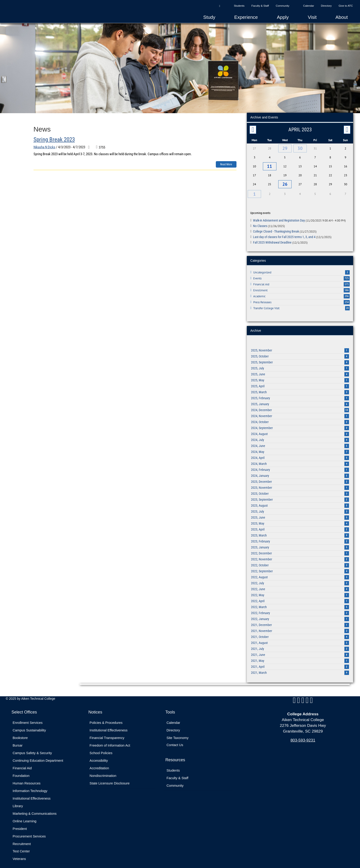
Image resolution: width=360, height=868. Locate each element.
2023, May (300, 519)
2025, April (300, 381)
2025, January (300, 399)
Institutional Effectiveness (32, 793)
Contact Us (175, 740)
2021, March (300, 668)
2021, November (300, 626)
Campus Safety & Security (32, 748)
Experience (246, 17)
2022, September (300, 566)
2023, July (300, 507)
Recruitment (22, 839)
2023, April (300, 525)
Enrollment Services (28, 718)
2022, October (300, 560)
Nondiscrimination (103, 771)
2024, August (300, 429)
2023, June (300, 513)
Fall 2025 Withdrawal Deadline (280, 237)
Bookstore (20, 733)
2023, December (300, 477)
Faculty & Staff (260, 6)
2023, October (300, 489)
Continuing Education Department (38, 756)
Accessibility (99, 756)
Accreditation (99, 763)
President (20, 824)
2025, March (300, 387)
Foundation (21, 771)
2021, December (300, 620)
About (342, 17)
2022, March (300, 602)
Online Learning (24, 816)
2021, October (300, 632)
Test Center (21, 846)
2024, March (300, 459)
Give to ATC (346, 6)
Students (239, 6)
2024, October (300, 417)
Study (209, 17)
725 (347, 273)
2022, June (300, 584)
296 (347, 291)
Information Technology (30, 786)
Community (283, 6)
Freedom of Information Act (110, 741)
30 (300, 148)
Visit (312, 17)
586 (347, 285)
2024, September (300, 423)
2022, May (300, 590)
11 (270, 164)
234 (347, 297)
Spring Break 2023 (54, 139)
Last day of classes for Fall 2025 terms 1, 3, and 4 (292, 232)
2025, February (300, 393)
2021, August (300, 638)
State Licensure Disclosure (110, 778)
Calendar (309, 6)
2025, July (300, 363)
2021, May (300, 656)
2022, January (300, 614)
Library (18, 801)
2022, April (300, 596)
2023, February (300, 537)
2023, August (300, 501)
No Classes (269, 221)
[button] (219, 6)
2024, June (300, 441)
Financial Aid (22, 763)
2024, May (300, 447)
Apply (283, 17)
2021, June (300, 650)
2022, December (300, 548)
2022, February (300, 608)
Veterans (19, 854)
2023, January (300, 542)
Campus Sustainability (29, 725)
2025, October (300, 351)
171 (347, 279)
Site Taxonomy (177, 733)
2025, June (300, 369)
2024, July (300, 435)
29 (285, 148)
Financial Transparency (107, 733)
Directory (326, 6)
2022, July (300, 578)
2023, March (300, 531)
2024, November (300, 411)
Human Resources (27, 778)
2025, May (300, 375)
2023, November (300, 483)
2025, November (300, 346)
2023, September (300, 495)
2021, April (300, 662)
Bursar (18, 741)
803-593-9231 (303, 735)
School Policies (101, 748)
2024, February (300, 465)
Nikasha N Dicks (44, 147)
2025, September (300, 357)
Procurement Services (29, 831)
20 (347, 303)
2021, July (300, 644)
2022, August (300, 572)
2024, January (300, 471)
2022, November (300, 554)
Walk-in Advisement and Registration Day (299, 216)
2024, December (300, 405)
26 (285, 181)
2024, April (300, 453)
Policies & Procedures (106, 718)
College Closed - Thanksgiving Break (285, 226)
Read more (226, 164)
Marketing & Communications (35, 809)
